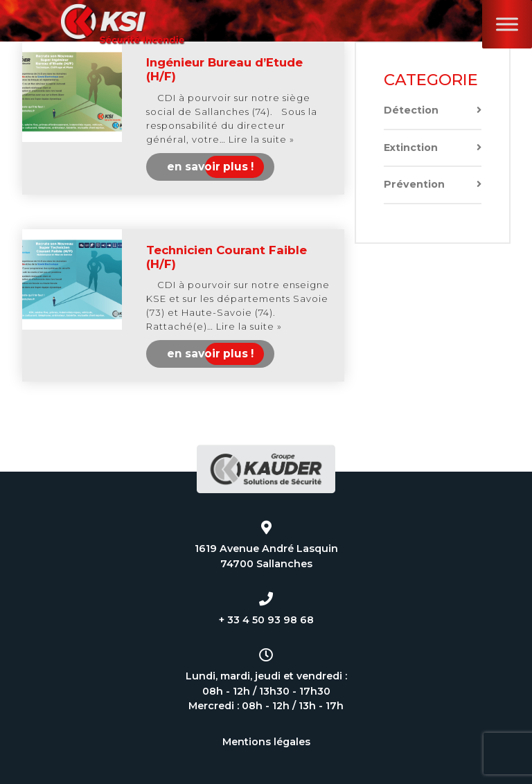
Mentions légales (266, 742)
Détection (433, 110)
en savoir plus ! (210, 167)
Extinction (433, 148)
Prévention (433, 185)
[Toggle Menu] (507, 24)
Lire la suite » (261, 139)
